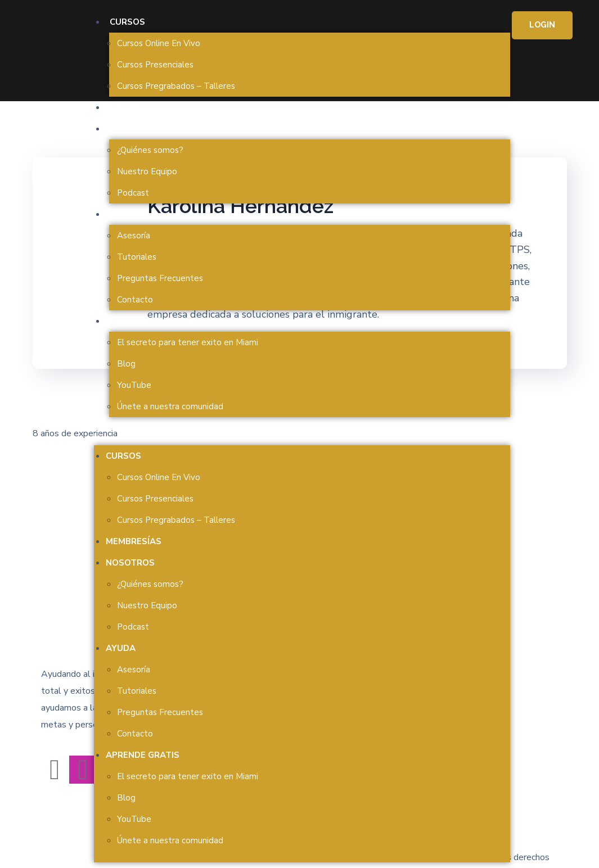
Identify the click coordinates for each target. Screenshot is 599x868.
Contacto (135, 300)
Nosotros (134, 129)
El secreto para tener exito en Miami (188, 342)
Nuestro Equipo (147, 171)
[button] (302, 437)
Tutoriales (137, 257)
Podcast (133, 193)
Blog (126, 364)
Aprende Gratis (147, 321)
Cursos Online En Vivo (159, 43)
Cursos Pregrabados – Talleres (176, 86)
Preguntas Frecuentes (160, 278)
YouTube (134, 385)
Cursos (127, 22)
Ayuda (125, 214)
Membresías (138, 107)
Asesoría (134, 236)
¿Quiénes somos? (150, 150)
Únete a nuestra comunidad (170, 406)
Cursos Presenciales (155, 65)
